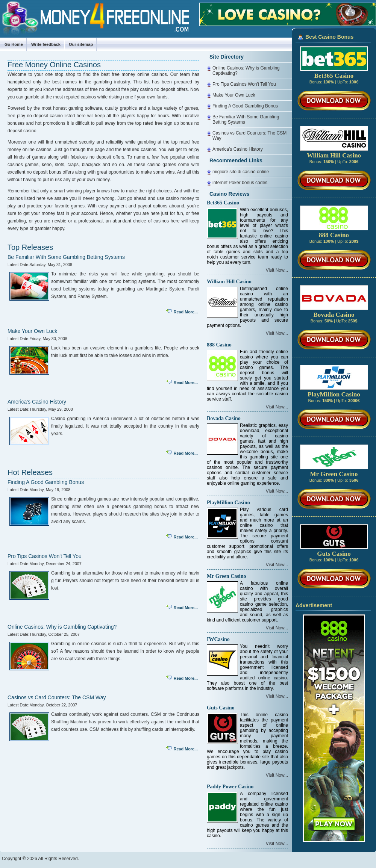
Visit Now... (277, 270)
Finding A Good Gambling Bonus (46, 482)
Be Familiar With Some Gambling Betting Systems (66, 257)
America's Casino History (37, 402)
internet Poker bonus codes (240, 183)
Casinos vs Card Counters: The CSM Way (57, 697)
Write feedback (46, 44)
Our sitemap (81, 44)
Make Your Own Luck (32, 331)
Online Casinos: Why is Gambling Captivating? (62, 627)
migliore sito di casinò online (241, 172)
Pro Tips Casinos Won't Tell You (45, 556)
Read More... (186, 312)
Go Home (14, 44)
